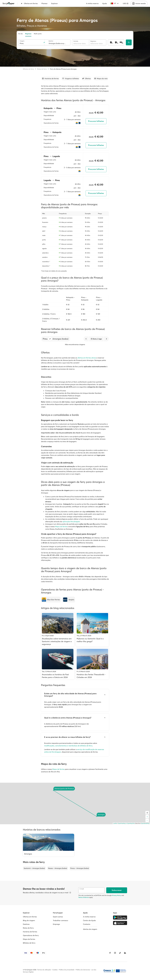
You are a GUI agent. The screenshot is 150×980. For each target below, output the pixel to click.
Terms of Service (84, 897)
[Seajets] (69, 600)
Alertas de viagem (90, 929)
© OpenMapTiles (130, 823)
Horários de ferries (30, 932)
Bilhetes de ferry (28, 69)
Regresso (28, 34)
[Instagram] (115, 953)
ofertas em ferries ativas (87, 358)
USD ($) (126, 3)
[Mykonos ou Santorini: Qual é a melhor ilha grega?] (92, 629)
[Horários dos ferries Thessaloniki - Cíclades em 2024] (92, 664)
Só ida (21, 34)
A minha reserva (92, 3)
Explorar (54, 3)
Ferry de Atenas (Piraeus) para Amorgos (63, 69)
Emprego (56, 924)
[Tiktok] (120, 953)
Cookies (55, 970)
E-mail (82, 889)
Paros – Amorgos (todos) (80, 868)
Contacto (87, 924)
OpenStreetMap (145, 823)
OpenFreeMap (122, 823)
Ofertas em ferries (29, 3)
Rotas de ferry (42, 69)
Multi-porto (38, 34)
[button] (50, 339)
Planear (44, 3)
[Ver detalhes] (70, 893)
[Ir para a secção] (50, 78)
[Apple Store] (120, 923)
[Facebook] (110, 953)
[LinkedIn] (125, 953)
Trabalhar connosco (60, 920)
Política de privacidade (67, 970)
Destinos (26, 924)
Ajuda (105, 3)
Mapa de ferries (61, 526)
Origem (22, 41)
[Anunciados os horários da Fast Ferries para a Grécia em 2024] (58, 664)
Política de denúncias (83, 970)
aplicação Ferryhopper (71, 522)
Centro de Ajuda (89, 920)
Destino (51, 41)
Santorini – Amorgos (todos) (34, 868)
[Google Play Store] (120, 918)
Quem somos (58, 917)
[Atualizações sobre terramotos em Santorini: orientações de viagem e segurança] (58, 629)
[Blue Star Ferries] (51, 600)
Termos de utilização (44, 970)
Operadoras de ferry (31, 935)
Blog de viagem (29, 920)
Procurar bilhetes (96, 121)
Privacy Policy (117, 895)
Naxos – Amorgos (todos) (58, 868)
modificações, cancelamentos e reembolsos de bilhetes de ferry (68, 746)
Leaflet (115, 823)
